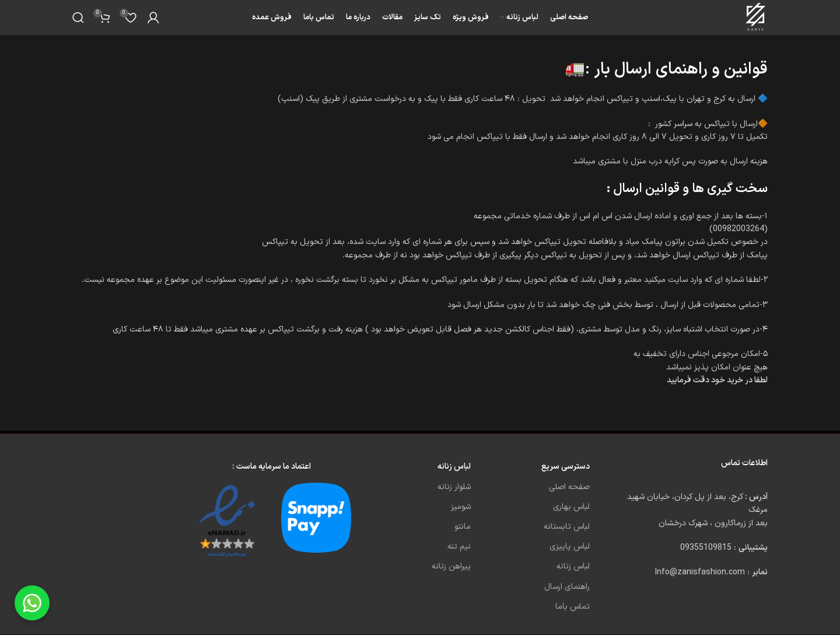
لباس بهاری (571, 507)
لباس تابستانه (567, 527)
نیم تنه (459, 547)
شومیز (461, 507)
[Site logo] (756, 17)
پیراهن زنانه (451, 566)
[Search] (78, 18)
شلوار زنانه (454, 487)
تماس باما (573, 607)
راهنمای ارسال (567, 587)
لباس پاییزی (570, 547)
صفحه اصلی (569, 487)
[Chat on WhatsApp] (32, 603)
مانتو (463, 527)
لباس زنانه (573, 566)
